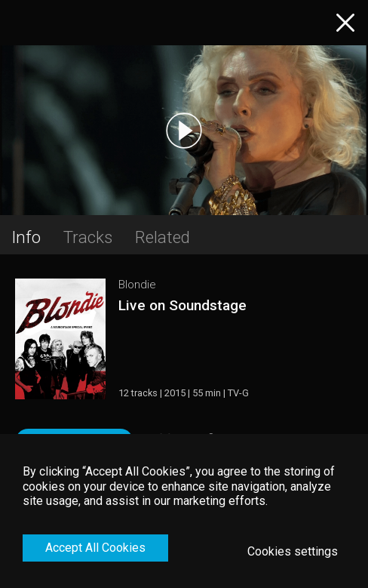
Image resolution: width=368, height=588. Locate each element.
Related (163, 237)
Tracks (88, 237)
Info (26, 237)
